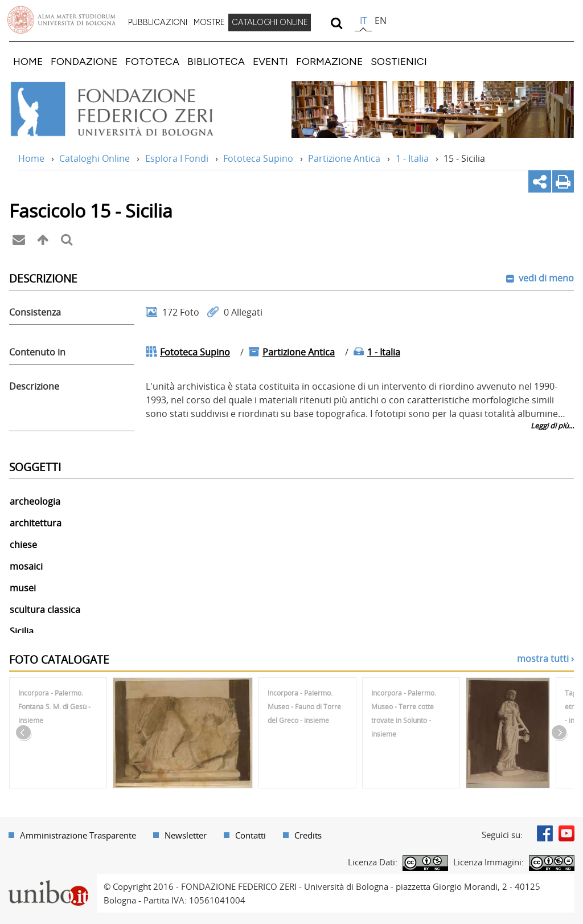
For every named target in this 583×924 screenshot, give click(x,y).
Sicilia (22, 631)
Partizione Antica (344, 158)
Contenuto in (37, 352)
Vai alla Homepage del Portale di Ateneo (61, 20)
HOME (28, 61)
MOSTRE (209, 22)
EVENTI (270, 61)
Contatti (251, 835)
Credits (308, 835)
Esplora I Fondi (177, 158)
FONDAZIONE (84, 61)
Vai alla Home (127, 109)
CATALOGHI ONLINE (270, 22)
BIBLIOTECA (216, 61)
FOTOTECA (152, 61)
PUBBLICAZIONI (158, 22)
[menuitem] (158, 23)
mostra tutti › (545, 659)
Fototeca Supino (258, 158)
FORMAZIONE (329, 61)
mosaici (26, 566)
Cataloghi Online (95, 158)
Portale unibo (48, 881)
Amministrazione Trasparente (78, 835)
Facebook (545, 833)
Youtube (566, 833)
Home (31, 158)
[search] (336, 23)
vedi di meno (545, 278)
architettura (36, 523)
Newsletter (186, 835)
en (381, 21)
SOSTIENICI (399, 61)
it (364, 21)
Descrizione (34, 386)
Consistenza (35, 312)
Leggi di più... (552, 426)
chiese (23, 545)
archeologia (35, 501)
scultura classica (45, 610)
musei (23, 588)
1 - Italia (412, 158)
